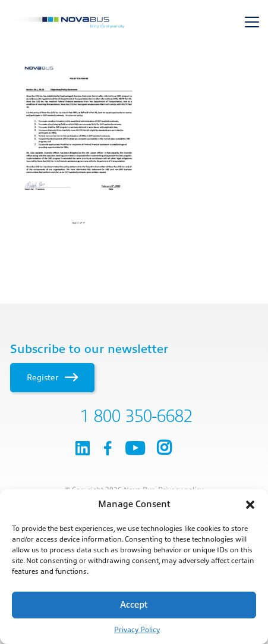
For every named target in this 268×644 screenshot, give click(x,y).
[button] (250, 505)
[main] (134, 146)
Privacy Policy (137, 630)
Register (52, 377)
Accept (134, 605)
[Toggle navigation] (252, 22)
